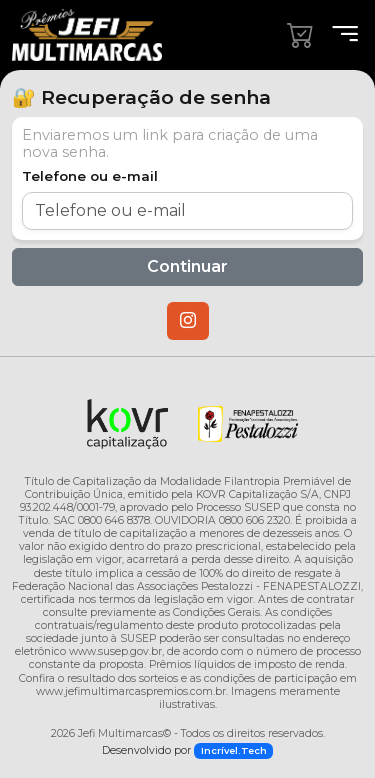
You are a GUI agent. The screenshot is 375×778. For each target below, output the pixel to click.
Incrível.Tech (234, 750)
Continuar (187, 266)
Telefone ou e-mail (90, 176)
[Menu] (339, 34)
